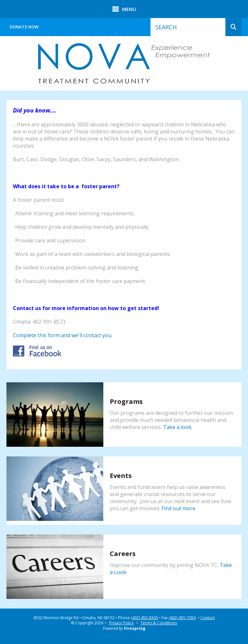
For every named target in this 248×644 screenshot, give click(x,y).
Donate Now (24, 27)
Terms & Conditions (159, 623)
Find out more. (179, 508)
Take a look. (178, 427)
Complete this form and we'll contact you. (63, 335)
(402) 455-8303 (144, 618)
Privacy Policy (121, 623)
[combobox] (188, 27)
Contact (208, 618)
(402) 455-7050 (182, 618)
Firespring (135, 628)
